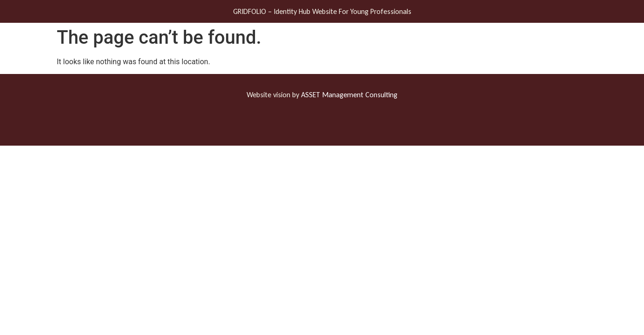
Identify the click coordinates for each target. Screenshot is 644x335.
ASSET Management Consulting (349, 95)
